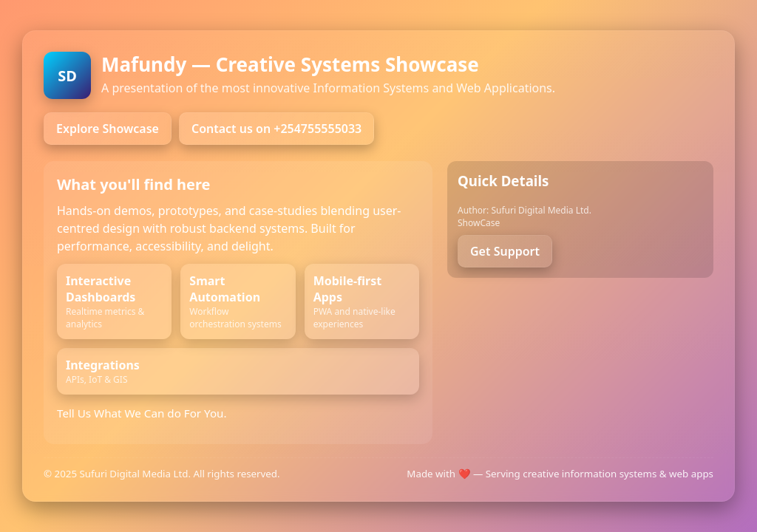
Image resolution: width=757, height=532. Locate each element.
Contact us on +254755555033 (276, 129)
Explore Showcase (108, 129)
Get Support (505, 251)
